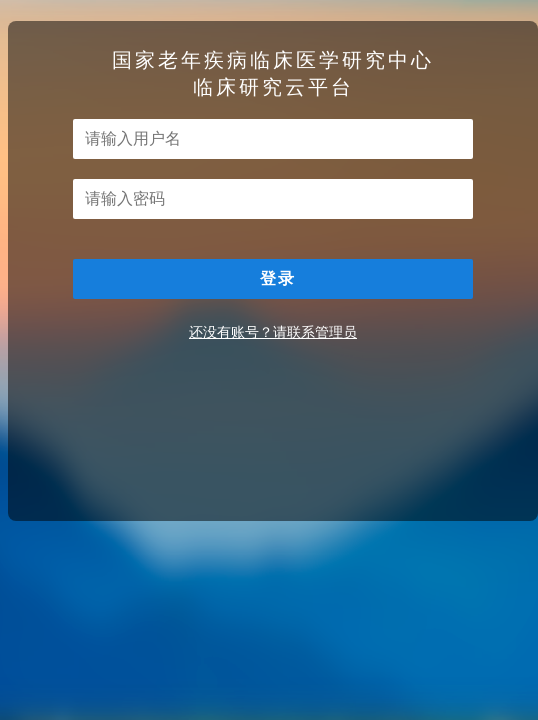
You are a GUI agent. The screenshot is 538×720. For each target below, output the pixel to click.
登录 (278, 278)
